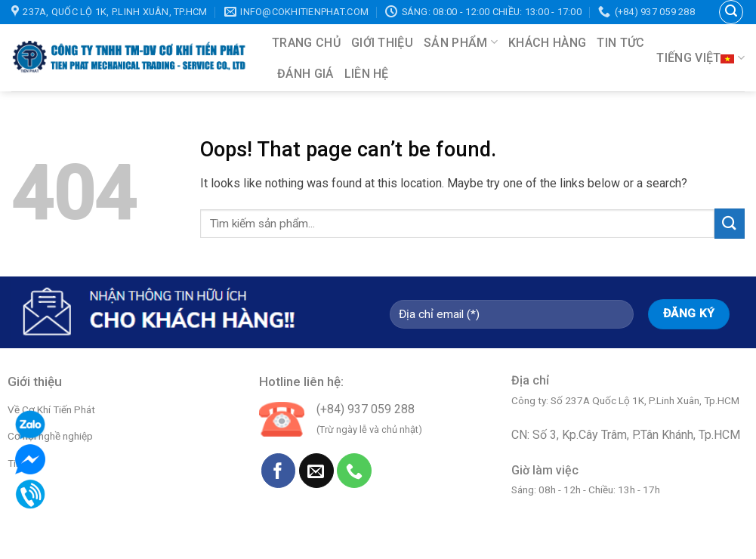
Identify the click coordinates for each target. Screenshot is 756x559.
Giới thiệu (382, 43)
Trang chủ (306, 43)
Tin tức (620, 43)
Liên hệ (367, 74)
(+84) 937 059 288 (366, 409)
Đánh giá (305, 74)
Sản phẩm (461, 42)
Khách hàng (547, 43)
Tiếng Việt (700, 58)
